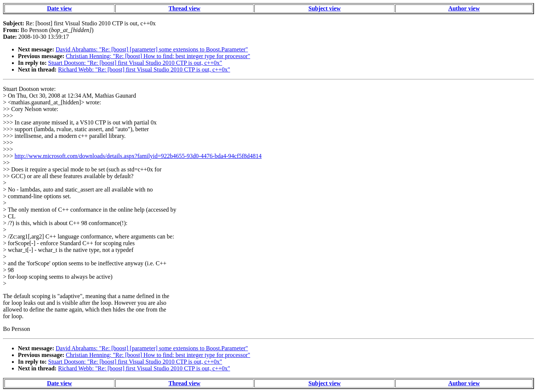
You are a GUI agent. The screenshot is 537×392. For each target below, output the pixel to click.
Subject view (325, 8)
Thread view (184, 8)
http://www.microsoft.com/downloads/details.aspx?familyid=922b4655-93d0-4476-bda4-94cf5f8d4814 (138, 156)
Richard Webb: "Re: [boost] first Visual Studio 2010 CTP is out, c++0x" (144, 69)
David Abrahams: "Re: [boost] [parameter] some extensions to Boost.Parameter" (152, 49)
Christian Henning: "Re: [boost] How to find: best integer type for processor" (158, 56)
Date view (59, 8)
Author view (464, 8)
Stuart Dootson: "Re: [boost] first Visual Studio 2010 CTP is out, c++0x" (135, 63)
